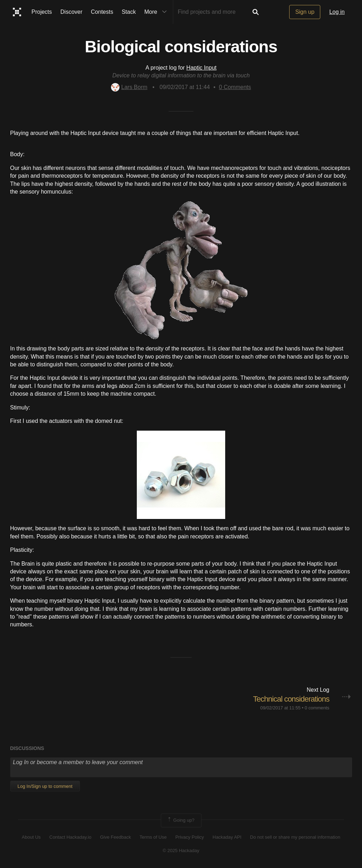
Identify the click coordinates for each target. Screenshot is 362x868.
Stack (129, 12)
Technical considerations (291, 699)
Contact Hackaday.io (71, 837)
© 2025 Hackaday (181, 851)
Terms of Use (153, 837)
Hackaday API (227, 837)
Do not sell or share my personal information (295, 837)
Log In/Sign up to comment (45, 786)
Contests (102, 12)
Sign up (305, 12)
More (157, 12)
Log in (337, 12)
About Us (31, 837)
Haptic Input (201, 68)
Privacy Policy (190, 837)
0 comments (317, 708)
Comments (235, 87)
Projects (42, 12)
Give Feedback (115, 837)
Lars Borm (129, 87)
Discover (71, 12)
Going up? (181, 820)
